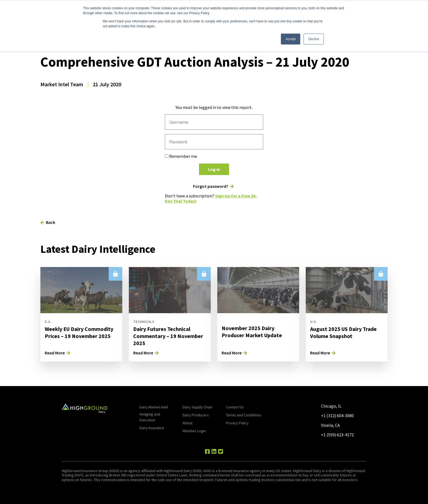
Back (50, 222)
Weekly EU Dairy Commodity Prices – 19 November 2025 (79, 332)
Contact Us (235, 407)
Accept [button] (291, 39)
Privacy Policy (237, 423)
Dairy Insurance (152, 428)
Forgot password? (211, 186)
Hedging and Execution (150, 417)
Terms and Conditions (244, 415)
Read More (55, 353)
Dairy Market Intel (154, 407)
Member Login (194, 431)
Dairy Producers (196, 415)
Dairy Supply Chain (197, 407)
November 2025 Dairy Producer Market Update (252, 332)
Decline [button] (314, 39)
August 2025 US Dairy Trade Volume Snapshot (343, 332)
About (188, 423)
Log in (214, 169)
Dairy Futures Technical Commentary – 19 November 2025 (168, 336)
